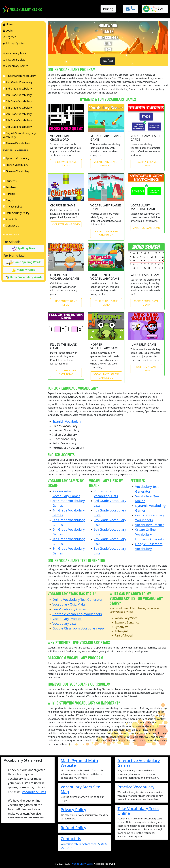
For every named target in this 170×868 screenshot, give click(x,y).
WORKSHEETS (108, 38)
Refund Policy (73, 828)
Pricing (108, 9)
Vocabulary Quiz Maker (70, 604)
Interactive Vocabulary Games (139, 763)
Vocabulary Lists (64, 623)
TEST (108, 49)
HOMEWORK (108, 26)
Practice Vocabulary (136, 787)
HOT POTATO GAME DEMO (66, 303)
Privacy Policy (73, 810)
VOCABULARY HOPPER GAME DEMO (106, 376)
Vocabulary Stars (82, 864)
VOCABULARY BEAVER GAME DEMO (106, 164)
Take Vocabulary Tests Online (138, 811)
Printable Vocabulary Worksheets (77, 614)
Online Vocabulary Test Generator (78, 599)
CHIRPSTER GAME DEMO (66, 224)
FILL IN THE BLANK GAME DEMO (66, 372)
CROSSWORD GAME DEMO (66, 164)
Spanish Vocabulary (67, 421)
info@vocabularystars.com (78, 844)
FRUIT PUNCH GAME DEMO (106, 303)
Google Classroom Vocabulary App (78, 628)
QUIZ (108, 43)
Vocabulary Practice (150, 525)
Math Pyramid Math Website (79, 763)
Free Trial (108, 61)
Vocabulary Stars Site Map (80, 789)
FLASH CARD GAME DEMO (146, 164)
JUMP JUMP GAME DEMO (146, 369)
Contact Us (71, 839)
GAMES (108, 32)
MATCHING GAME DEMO (146, 228)
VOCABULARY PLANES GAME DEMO (106, 233)
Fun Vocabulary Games (70, 609)
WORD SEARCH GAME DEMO (146, 303)
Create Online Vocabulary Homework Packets (150, 534)
